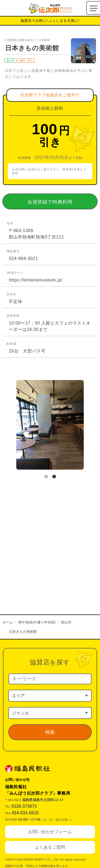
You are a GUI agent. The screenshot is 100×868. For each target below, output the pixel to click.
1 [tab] (46, 477)
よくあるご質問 (50, 847)
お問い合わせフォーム (50, 832)
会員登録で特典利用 (58, 202)
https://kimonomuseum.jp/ (36, 280)
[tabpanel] (50, 426)
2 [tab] (54, 477)
